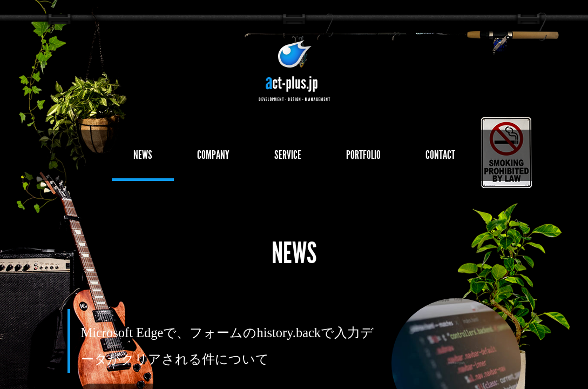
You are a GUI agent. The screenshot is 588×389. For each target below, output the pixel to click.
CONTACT (440, 155)
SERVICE (288, 155)
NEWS (143, 155)
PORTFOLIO (363, 155)
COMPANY (213, 155)
